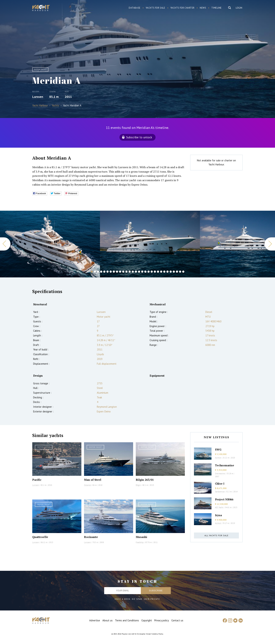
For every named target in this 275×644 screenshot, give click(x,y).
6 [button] (108, 272)
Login (239, 8)
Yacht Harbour (41, 8)
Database (135, 8)
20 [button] (152, 272)
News (203, 8)
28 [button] (177, 272)
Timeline (217, 8)
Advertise (95, 620)
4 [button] (101, 272)
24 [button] (164, 272)
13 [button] (130, 272)
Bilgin (138, 485)
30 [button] (183, 272)
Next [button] (270, 244)
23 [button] (161, 272)
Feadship (140, 542)
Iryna (218, 515)
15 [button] (136, 272)
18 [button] (145, 272)
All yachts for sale (216, 535)
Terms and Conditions (127, 620)
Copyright (147, 620)
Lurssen (38, 97)
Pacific (37, 480)
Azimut (218, 458)
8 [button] (114, 272)
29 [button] (180, 272)
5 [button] (104, 272)
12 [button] (126, 272)
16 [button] (139, 272)
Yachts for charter (183, 8)
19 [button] (149, 272)
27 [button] (174, 272)
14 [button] (133, 272)
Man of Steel (93, 480)
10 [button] (120, 272)
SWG (218, 449)
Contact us (177, 620)
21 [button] (155, 272)
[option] (50, 244)
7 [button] (111, 272)
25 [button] (167, 272)
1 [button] (92, 272)
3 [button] (98, 272)
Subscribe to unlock (139, 137)
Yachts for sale (155, 8)
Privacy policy (162, 620)
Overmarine (220, 474)
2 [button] (95, 272)
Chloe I (220, 484)
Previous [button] (5, 244)
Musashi (141, 537)
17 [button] (142, 272)
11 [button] (123, 272)
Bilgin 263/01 (145, 480)
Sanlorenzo (220, 492)
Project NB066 (224, 499)
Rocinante (91, 537)
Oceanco (87, 485)
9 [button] (117, 272)
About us (108, 620)
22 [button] (158, 272)
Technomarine (225, 465)
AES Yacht (219, 507)
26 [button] (171, 272)
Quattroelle (40, 537)
